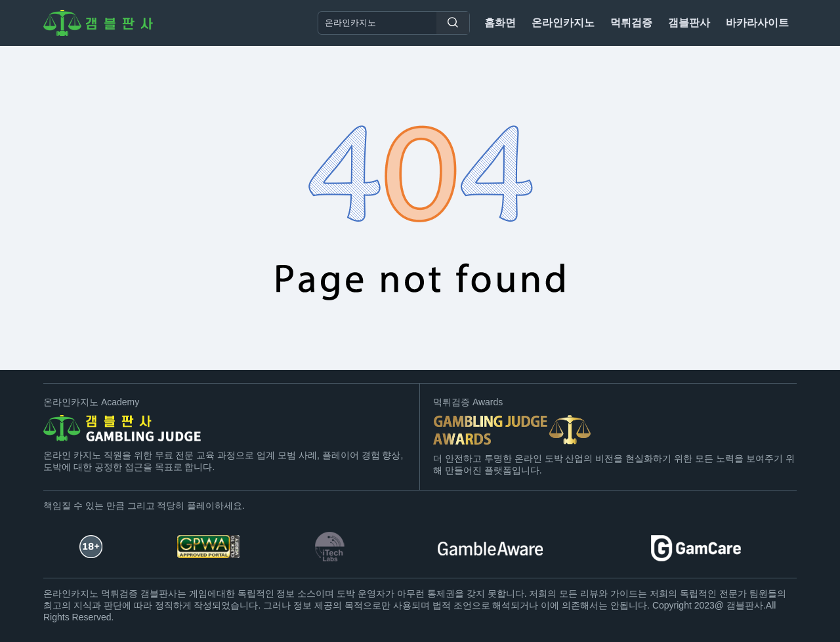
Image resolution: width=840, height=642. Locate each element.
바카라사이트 (757, 23)
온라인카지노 (563, 23)
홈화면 (500, 23)
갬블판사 (689, 23)
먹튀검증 (631, 23)
